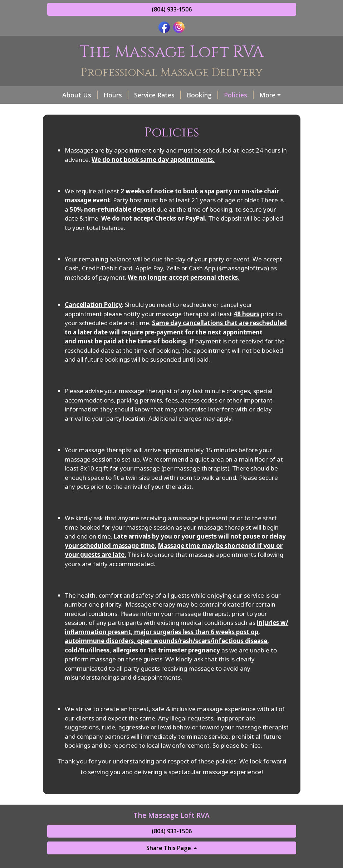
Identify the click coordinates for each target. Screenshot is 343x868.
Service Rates (148, 95)
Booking (193, 95)
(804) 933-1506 (172, 9)
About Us (71, 95)
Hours (107, 95)
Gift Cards (68, 110)
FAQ (260, 95)
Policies (229, 95)
